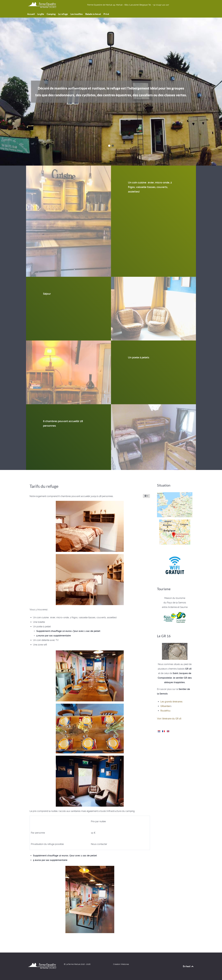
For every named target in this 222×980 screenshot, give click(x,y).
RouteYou (165, 711)
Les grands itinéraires (171, 702)
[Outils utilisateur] (146, 496)
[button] (109, 146)
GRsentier (165, 706)
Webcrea (125, 964)
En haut (188, 966)
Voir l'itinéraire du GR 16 (169, 719)
